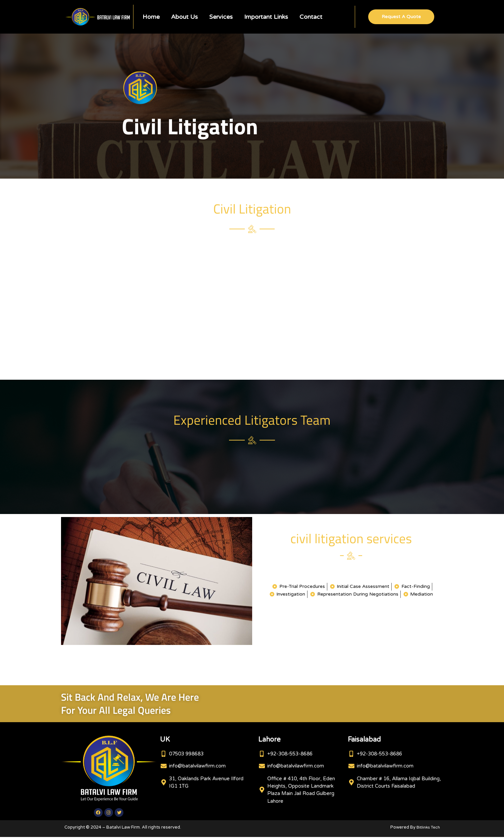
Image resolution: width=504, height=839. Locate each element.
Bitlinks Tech (427, 829)
